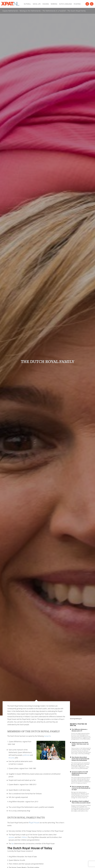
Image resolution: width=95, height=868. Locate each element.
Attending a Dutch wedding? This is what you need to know (81, 802)
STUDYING (77, 4)
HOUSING (46, 4)
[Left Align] (87, 4)
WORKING (54, 4)
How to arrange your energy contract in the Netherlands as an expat (81, 788)
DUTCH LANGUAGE (65, 4)
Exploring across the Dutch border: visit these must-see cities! (80, 744)
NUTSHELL (27, 4)
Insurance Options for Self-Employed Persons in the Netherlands (80, 773)
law (13, 844)
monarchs (47, 736)
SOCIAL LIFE (37, 4)
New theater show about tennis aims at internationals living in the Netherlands (80, 759)
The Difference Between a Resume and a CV (79, 730)
